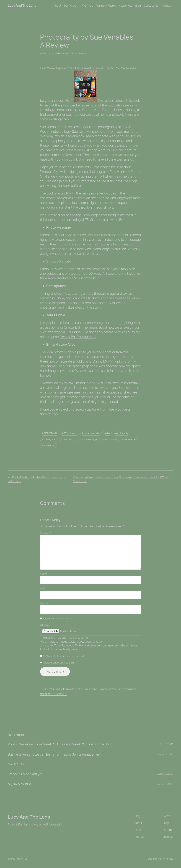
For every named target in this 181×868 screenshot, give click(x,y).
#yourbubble (48, 445)
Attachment (46, 625)
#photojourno (68, 439)
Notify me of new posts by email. (59, 663)
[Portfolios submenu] (78, 6)
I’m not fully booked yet (25, 774)
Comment (46, 533)
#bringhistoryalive (91, 433)
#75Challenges (69, 433)
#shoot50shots (109, 439)
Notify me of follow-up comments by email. (64, 656)
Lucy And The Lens (22, 5)
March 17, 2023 (166, 744)
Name (44, 574)
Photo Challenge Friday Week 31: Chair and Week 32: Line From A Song (60, 744)
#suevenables (129, 439)
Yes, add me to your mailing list (56, 619)
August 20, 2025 (165, 774)
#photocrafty (121, 433)
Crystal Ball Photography (78, 337)
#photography (49, 439)
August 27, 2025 (165, 754)
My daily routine (20, 784)
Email (43, 588)
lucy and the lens (59, 53)
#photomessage (88, 439)
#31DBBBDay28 (50, 433)
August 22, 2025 (16, 764)
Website (44, 603)
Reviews (83, 53)
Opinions (74, 53)
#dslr (107, 433)
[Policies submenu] (172, 6)
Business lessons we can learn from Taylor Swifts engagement (55, 754)
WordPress (168, 859)
